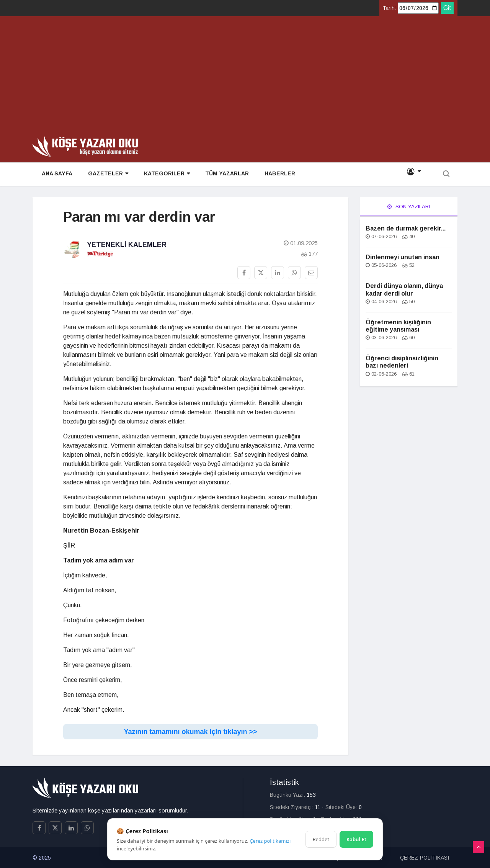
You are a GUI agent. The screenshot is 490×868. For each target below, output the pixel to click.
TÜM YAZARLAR (225, 175)
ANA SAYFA (56, 175)
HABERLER (277, 175)
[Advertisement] (245, 79)
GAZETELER (106, 175)
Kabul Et (356, 839)
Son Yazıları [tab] (409, 207)
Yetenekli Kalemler (127, 245)
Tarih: (389, 8)
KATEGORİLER (165, 175)
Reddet (321, 839)
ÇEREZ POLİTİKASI (425, 858)
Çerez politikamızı (270, 841)
